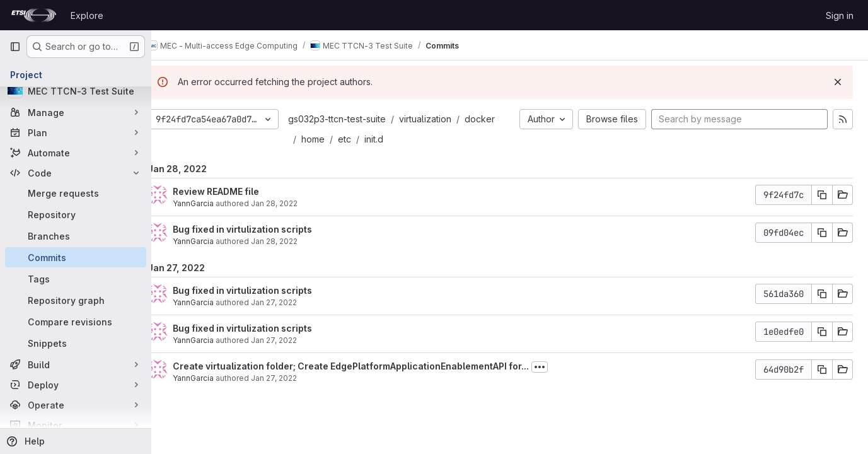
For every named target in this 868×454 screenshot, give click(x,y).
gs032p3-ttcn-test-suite (356, 119)
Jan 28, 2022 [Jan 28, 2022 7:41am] (293, 241)
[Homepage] (34, 15)
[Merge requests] (76, 193)
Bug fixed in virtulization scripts (261, 229)
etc (363, 139)
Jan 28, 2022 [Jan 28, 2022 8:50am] (293, 203)
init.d (393, 139)
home (332, 139)
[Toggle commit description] (558, 367)
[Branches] (76, 236)
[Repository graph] (76, 300)
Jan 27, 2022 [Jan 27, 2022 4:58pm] (293, 340)
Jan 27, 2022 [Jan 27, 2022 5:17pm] (293, 302)
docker (499, 119)
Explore (87, 15)
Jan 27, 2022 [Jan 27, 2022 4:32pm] (293, 378)
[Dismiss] (838, 82)
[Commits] (76, 257)
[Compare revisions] (76, 322)
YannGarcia (212, 203)
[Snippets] (76, 343)
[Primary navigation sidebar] (15, 47)
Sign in (840, 15)
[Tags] (76, 279)
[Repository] (76, 214)
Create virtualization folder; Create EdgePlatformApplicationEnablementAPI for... (370, 366)
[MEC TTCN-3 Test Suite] (76, 91)
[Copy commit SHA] (822, 195)
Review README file (235, 191)
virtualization (444, 119)
